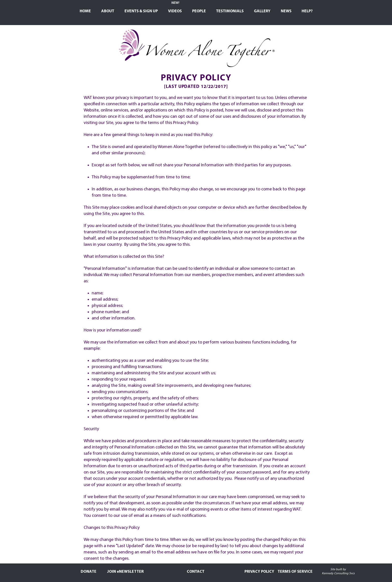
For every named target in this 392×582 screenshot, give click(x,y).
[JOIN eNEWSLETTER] (126, 572)
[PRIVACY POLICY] (259, 572)
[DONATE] (89, 572)
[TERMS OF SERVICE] (295, 572)
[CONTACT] (196, 572)
